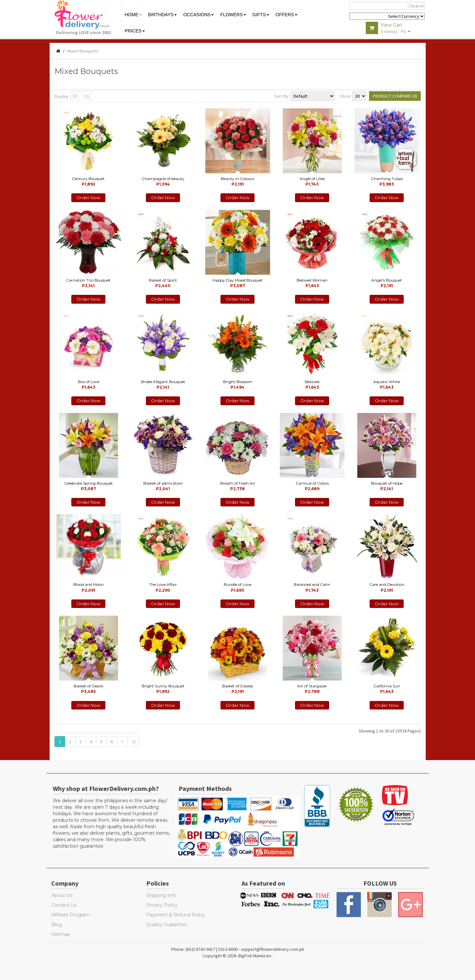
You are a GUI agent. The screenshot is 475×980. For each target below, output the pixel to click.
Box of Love (89, 384)
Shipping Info (161, 895)
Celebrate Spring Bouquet (89, 486)
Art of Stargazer (312, 689)
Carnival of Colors (312, 486)
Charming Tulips (387, 181)
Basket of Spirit (163, 283)
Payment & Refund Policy (176, 915)
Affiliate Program (71, 915)
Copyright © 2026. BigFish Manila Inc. (238, 956)
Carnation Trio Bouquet (88, 283)
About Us (62, 895)
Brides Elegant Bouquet (163, 384)
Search (417, 6)
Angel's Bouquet (387, 283)
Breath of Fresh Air (238, 486)
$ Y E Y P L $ (387, 16)
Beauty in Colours (237, 181)
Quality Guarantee (167, 925)
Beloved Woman (312, 283)
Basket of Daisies (237, 689)
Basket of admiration (163, 486)
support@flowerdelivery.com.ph (273, 949)
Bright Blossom (238, 384)
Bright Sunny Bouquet (163, 689)
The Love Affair (163, 587)
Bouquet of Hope (387, 486)
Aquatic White (387, 384)
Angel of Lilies (312, 181)
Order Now (88, 198)
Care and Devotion (387, 587)
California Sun (387, 689)
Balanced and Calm (312, 587)
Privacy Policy (162, 905)
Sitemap (61, 934)
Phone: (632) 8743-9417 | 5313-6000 (204, 949)
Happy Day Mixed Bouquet (237, 283)
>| (133, 742)
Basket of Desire (88, 689)
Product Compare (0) (395, 96)
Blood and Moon (89, 587)
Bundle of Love (237, 587)
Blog (57, 925)
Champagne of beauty (163, 181)
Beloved (312, 384)
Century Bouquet (88, 181)
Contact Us (64, 905)
